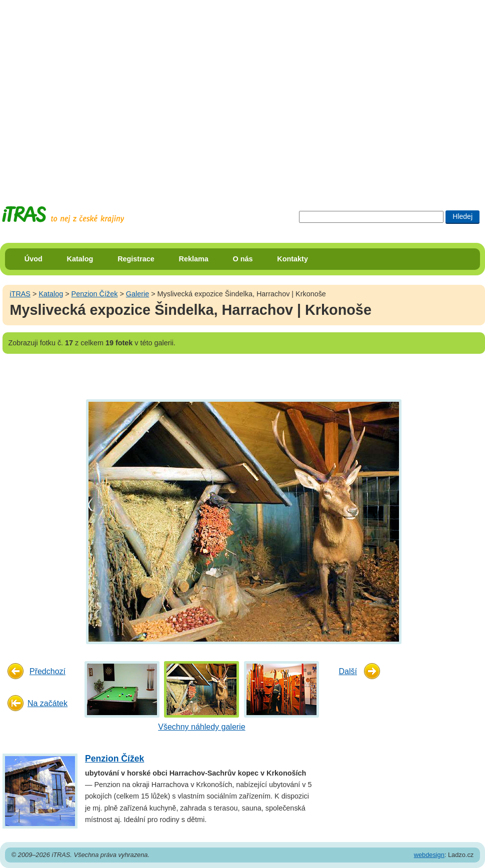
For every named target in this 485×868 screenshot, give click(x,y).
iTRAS (20, 294)
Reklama (194, 259)
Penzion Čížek (95, 294)
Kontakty (292, 259)
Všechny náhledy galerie (201, 727)
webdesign (429, 855)
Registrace (136, 259)
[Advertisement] (94, 94)
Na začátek (47, 703)
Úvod (33, 259)
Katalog (80, 259)
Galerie (137, 294)
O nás (243, 259)
